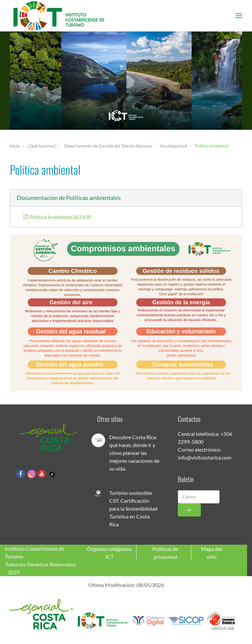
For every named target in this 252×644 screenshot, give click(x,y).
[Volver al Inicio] (59, 16)
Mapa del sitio (212, 553)
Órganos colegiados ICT (109, 553)
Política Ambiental (57, 217)
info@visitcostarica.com (205, 457)
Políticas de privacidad (165, 553)
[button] (239, 16)
